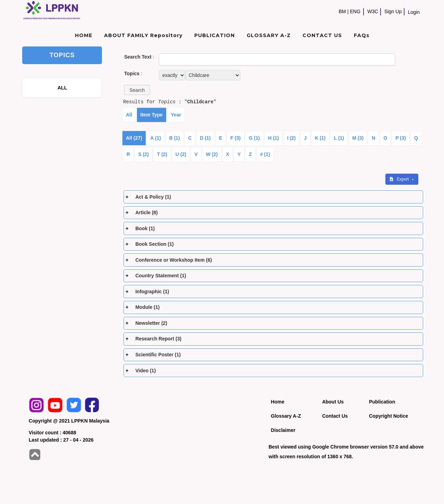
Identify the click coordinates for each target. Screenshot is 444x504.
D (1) (205, 138)
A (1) (156, 138)
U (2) (181, 154)
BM (342, 11)
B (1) (175, 138)
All (129, 115)
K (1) (320, 138)
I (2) (292, 138)
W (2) (212, 154)
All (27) (134, 138)
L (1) (339, 138)
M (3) (358, 138)
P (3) (401, 138)
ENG (355, 11)
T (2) (162, 154)
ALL (62, 88)
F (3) (236, 138)
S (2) (143, 154)
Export (400, 179)
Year (176, 115)
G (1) (254, 138)
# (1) (265, 154)
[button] (137, 90)
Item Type (152, 115)
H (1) (274, 138)
